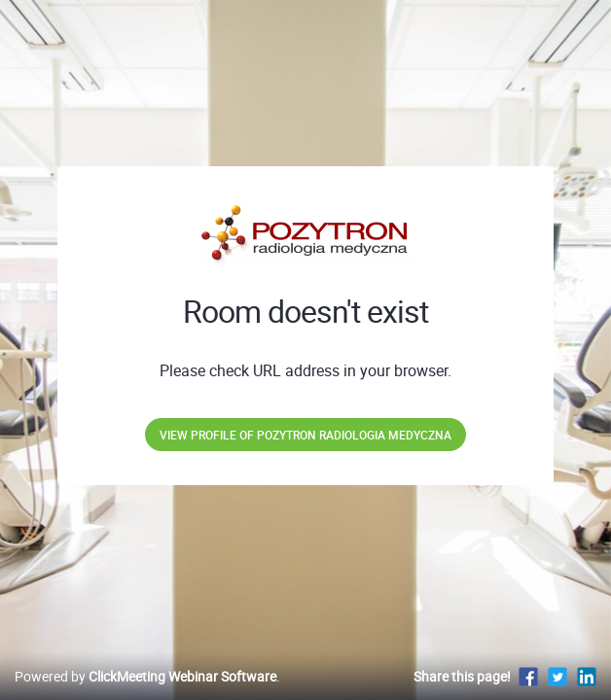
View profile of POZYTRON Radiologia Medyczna (305, 435)
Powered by (145, 676)
